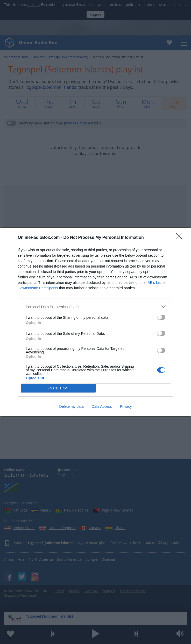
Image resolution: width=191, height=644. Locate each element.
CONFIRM (58, 388)
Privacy (126, 406)
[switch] (161, 317)
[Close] (181, 238)
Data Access (102, 406)
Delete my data (72, 406)
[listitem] (96, 307)
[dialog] (95, 322)
